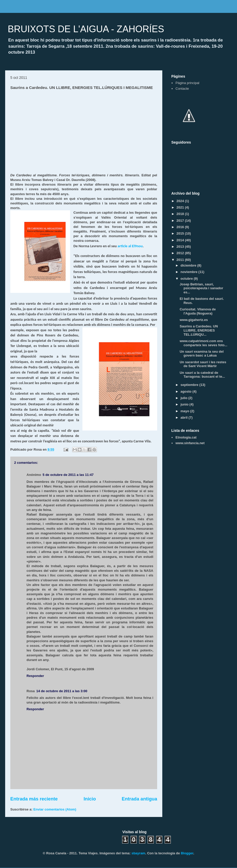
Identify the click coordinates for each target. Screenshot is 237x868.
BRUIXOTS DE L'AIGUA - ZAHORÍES (86, 29)
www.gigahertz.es (194, 320)
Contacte (182, 89)
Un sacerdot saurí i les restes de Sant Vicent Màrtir (203, 364)
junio (185, 404)
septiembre (190, 385)
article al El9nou (130, 246)
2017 (181, 221)
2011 (181, 260)
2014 (181, 240)
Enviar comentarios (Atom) (55, 809)
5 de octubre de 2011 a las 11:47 (68, 475)
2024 (181, 201)
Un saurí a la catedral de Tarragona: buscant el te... (202, 375)
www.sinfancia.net (190, 443)
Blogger (187, 853)
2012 (181, 253)
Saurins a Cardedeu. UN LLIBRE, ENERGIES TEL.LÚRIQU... (199, 330)
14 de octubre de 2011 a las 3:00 (62, 691)
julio (184, 398)
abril (185, 418)
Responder (35, 676)
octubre (187, 279)
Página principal (187, 83)
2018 (181, 214)
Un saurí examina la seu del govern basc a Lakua (202, 354)
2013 (181, 247)
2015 (181, 233)
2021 (181, 207)
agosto (187, 391)
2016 (181, 227)
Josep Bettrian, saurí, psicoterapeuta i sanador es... (201, 288)
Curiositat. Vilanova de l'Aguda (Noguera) (198, 311)
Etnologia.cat (186, 437)
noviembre (189, 272)
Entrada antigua (139, 799)
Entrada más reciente (34, 799)
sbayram (138, 853)
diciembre (189, 265)
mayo (185, 411)
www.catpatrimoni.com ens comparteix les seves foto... (203, 343)
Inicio (90, 799)
